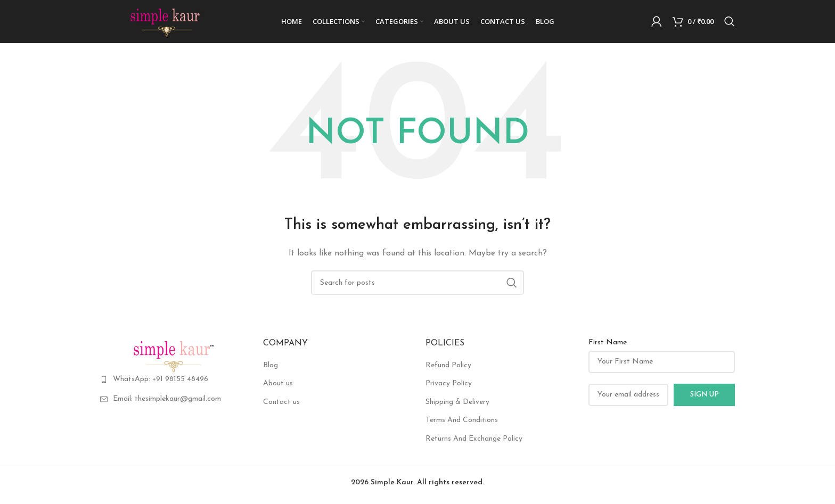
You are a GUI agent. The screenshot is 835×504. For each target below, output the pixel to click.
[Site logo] (167, 24)
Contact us (281, 407)
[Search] (730, 24)
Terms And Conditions (462, 425)
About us (278, 388)
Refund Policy (448, 370)
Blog (271, 370)
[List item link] (174, 384)
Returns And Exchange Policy (474, 444)
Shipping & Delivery (457, 407)
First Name (608, 347)
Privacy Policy (449, 388)
